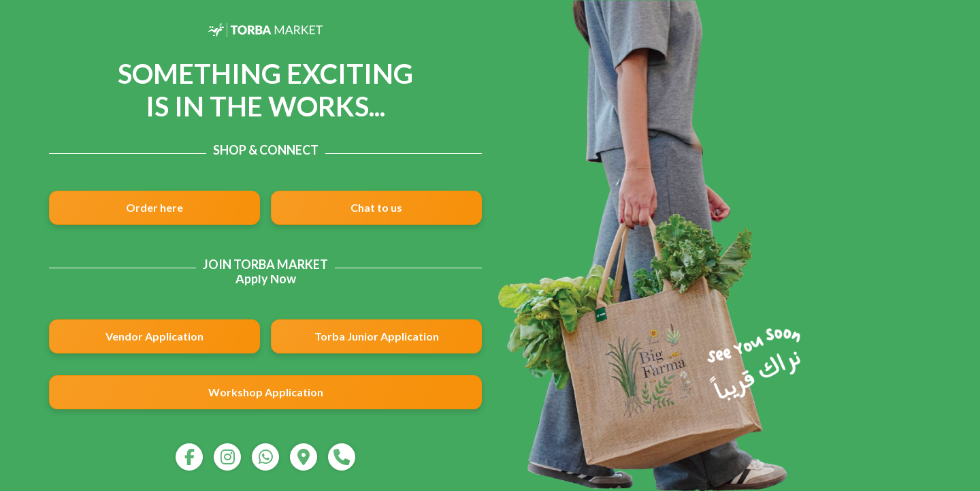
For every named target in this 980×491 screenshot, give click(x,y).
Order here (154, 207)
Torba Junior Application (377, 336)
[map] (304, 457)
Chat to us (376, 207)
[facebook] (189, 457)
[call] (342, 457)
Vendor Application (154, 336)
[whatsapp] (265, 457)
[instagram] (227, 457)
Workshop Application (266, 392)
